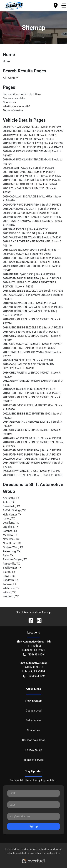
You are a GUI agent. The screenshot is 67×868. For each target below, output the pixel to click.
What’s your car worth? (16, 106)
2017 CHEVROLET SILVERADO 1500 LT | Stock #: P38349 (32, 432)
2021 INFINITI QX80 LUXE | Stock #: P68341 (29, 172)
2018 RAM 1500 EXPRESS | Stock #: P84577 (29, 389)
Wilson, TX (9, 592)
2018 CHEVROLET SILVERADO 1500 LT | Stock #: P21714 (32, 321)
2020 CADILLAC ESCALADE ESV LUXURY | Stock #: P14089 (32, 199)
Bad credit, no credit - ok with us (22, 94)
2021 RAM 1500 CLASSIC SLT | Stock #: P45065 (31, 262)
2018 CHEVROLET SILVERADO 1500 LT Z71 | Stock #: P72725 (33, 444)
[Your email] (33, 816)
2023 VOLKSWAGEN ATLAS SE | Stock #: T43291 (32, 238)
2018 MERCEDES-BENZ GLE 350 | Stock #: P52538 (33, 328)
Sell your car (33, 720)
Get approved (34, 711)
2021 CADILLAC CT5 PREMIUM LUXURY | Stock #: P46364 (33, 297)
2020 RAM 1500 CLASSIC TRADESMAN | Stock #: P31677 (32, 154)
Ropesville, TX (11, 564)
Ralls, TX (8, 556)
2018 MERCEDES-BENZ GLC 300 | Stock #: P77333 (33, 291)
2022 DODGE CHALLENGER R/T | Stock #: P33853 (33, 475)
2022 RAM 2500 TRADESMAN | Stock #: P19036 (31, 459)
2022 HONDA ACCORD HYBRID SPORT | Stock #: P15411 (32, 268)
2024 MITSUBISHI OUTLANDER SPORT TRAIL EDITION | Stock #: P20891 (30, 285)
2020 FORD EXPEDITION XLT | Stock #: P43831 (31, 213)
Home (7, 61)
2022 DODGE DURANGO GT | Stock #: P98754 (30, 233)
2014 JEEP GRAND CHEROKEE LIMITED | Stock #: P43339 (33, 424)
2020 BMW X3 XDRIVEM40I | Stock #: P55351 (30, 135)
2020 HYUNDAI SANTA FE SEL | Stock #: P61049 (32, 127)
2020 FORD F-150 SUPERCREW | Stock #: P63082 (32, 278)
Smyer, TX (9, 576)
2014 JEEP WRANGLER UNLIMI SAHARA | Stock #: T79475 (33, 465)
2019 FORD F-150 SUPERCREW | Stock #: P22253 (32, 450)
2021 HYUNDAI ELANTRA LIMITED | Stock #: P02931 (30, 190)
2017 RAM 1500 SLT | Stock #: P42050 (25, 229)
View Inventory (34, 701)
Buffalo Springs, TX (14, 510)
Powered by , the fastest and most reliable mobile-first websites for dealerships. (33, 854)
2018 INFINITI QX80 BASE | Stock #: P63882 (29, 274)
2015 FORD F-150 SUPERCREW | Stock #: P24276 (32, 393)
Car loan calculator (14, 98)
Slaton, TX (9, 572)
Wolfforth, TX (11, 597)
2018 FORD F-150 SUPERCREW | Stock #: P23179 (32, 455)
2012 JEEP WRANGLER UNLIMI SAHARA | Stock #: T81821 (33, 383)
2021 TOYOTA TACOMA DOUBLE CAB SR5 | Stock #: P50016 (32, 223)
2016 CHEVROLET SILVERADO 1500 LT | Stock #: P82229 (32, 375)
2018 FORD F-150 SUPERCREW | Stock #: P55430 (32, 258)
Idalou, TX (9, 519)
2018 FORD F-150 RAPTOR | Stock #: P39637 (29, 348)
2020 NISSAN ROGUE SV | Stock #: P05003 (28, 168)
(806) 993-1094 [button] (34, 655)
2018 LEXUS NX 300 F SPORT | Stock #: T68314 (31, 250)
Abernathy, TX (11, 498)
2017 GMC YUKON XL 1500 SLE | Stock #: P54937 (32, 344)
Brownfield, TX (11, 506)
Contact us (9, 102)
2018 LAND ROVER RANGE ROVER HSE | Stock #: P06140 (32, 244)
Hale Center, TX (12, 515)
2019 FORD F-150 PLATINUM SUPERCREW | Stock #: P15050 (33, 407)
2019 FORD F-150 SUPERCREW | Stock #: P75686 (32, 180)
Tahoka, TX (9, 584)
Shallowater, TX (12, 568)
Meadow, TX (10, 535)
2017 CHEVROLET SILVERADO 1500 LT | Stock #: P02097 (32, 399)
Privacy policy (34, 750)
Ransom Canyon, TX (15, 560)
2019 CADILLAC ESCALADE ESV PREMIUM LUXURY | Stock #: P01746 (29, 366)
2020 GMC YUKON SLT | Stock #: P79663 (27, 254)
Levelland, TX (11, 523)
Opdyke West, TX (13, 547)
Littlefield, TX (11, 527)
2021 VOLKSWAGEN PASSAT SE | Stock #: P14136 (33, 307)
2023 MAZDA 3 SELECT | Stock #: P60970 (28, 360)
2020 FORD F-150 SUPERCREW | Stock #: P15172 (32, 205)
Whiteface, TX (11, 588)
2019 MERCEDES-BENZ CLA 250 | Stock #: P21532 (33, 143)
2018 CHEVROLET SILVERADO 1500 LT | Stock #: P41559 (32, 338)
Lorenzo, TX (10, 531)
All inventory (10, 78)
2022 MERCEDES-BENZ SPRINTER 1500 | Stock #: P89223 (33, 416)
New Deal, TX (11, 539)
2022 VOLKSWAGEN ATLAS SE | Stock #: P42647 (32, 217)
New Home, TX (12, 543)
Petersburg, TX (12, 551)
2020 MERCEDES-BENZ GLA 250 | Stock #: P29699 (33, 131)
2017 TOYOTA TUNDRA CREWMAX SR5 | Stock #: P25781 (32, 354)
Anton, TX (9, 502)
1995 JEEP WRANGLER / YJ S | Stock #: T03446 (31, 471)
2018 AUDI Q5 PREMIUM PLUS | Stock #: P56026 (32, 176)
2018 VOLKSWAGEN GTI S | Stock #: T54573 (29, 303)
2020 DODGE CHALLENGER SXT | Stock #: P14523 (33, 147)
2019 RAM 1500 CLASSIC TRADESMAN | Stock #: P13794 (32, 162)
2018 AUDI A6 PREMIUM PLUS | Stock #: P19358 (32, 438)
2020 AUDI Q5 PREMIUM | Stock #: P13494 (28, 139)
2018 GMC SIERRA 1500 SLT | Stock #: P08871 (30, 332)
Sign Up (33, 826)
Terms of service (13, 110)
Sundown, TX (11, 580)
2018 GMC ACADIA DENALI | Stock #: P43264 (30, 184)
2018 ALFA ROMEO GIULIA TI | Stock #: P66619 (31, 209)
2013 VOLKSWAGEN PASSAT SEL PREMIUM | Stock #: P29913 (30, 313)
